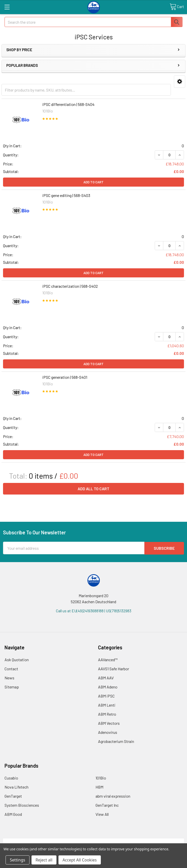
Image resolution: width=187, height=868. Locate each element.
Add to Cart (93, 182)
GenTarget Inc (107, 805)
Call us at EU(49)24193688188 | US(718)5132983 (94, 610)
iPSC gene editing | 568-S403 (66, 195)
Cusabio (11, 778)
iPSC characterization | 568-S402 (70, 286)
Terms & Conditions (26, 841)
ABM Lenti (107, 705)
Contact (11, 668)
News (9, 677)
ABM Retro (107, 714)
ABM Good (13, 814)
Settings (18, 860)
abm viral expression (113, 796)
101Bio (101, 778)
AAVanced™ (108, 659)
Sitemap (12, 687)
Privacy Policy (161, 841)
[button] (180, 82)
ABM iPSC (106, 696)
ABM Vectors (109, 723)
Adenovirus (108, 732)
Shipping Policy (71, 841)
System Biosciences (22, 805)
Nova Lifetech (17, 787)
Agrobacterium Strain (116, 741)
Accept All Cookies (80, 860)
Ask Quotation (17, 659)
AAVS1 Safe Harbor (114, 668)
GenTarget (13, 796)
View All (102, 814)
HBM (99, 787)
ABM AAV (106, 677)
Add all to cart (93, 489)
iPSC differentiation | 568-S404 (68, 104)
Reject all (44, 860)
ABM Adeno (108, 687)
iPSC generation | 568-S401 (65, 377)
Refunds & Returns (116, 841)
